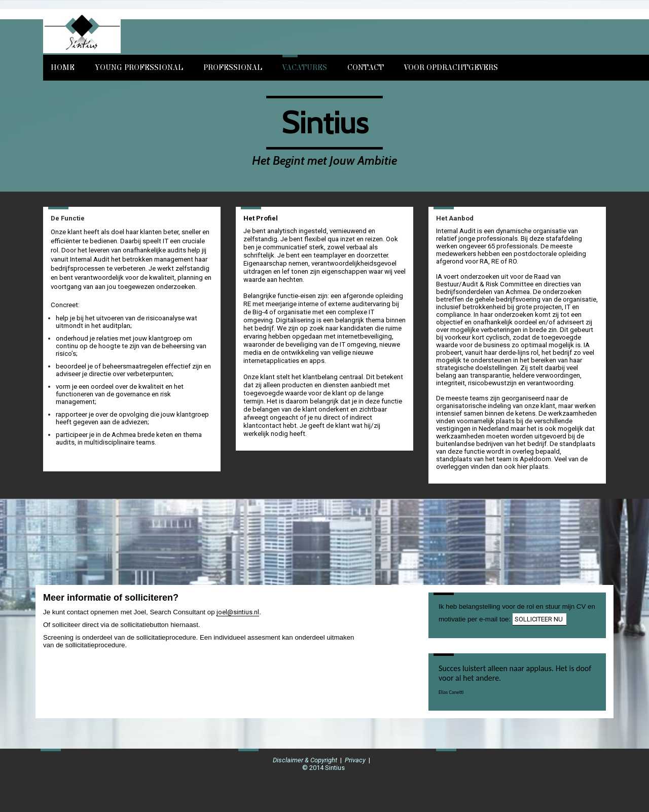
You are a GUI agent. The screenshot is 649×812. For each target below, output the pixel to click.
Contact (366, 67)
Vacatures (305, 67)
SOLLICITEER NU (539, 619)
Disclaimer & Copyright (305, 760)
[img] (156, 32)
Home (63, 67)
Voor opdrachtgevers (451, 67)
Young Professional (139, 67)
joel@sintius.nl (238, 612)
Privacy (355, 760)
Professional (233, 67)
